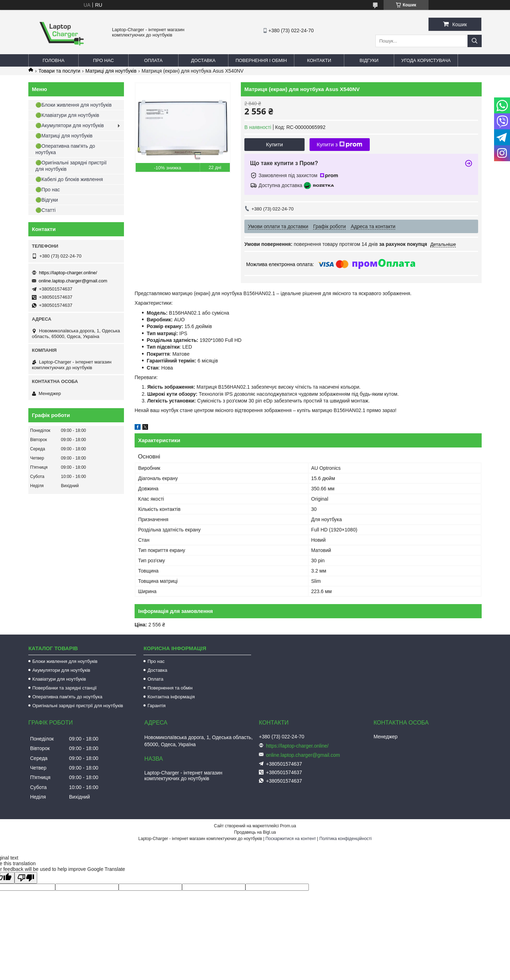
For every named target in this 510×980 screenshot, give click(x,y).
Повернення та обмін (170, 688)
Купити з (339, 145)
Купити (274, 144)
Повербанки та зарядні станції (64, 688)
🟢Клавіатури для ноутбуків (67, 115)
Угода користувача (426, 60)
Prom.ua (288, 826)
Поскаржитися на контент (291, 839)
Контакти (319, 60)
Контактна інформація (171, 697)
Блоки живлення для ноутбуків (65, 661)
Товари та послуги (59, 71)
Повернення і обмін (261, 60)
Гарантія (156, 706)
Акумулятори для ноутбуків (61, 670)
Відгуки (369, 60)
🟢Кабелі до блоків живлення (69, 179)
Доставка (203, 60)
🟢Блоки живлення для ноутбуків (73, 105)
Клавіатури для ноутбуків (59, 679)
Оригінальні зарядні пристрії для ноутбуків (78, 706)
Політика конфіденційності (346, 839)
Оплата (153, 60)
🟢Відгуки (47, 200)
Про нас (104, 60)
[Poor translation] (26, 878)
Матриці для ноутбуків (111, 71)
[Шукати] (475, 41)
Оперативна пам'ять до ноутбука (67, 697)
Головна (53, 60)
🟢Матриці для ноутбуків (64, 136)
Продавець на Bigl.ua (255, 832)
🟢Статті (46, 210)
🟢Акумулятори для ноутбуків (70, 125)
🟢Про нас (48, 190)
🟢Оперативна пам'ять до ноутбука (65, 149)
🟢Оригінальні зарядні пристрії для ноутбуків (71, 166)
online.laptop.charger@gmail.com (73, 281)
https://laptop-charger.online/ (68, 273)
